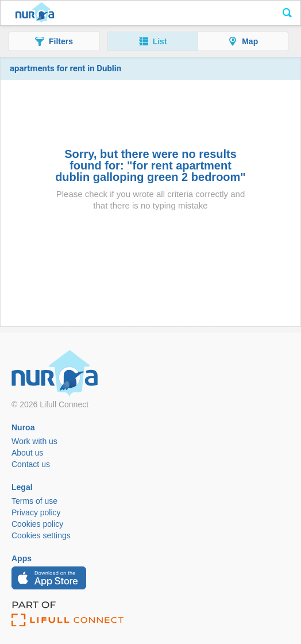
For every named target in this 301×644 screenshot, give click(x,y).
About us (27, 453)
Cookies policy (37, 524)
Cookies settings (41, 535)
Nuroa (35, 13)
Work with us (34, 441)
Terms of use (34, 501)
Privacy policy (36, 512)
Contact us (31, 464)
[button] (54, 41)
